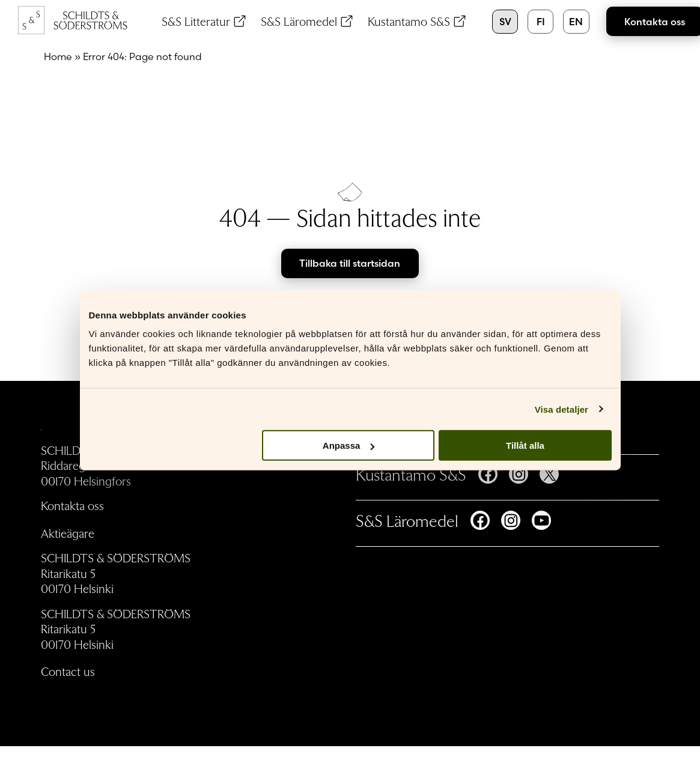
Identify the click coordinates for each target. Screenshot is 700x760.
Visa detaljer (562, 409)
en (576, 22)
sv (505, 22)
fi (541, 22)
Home (58, 56)
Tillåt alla (525, 445)
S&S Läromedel (299, 21)
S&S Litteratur (196, 21)
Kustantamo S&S (409, 21)
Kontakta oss (72, 505)
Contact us (68, 671)
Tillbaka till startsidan (350, 263)
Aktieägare (68, 533)
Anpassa (349, 445)
